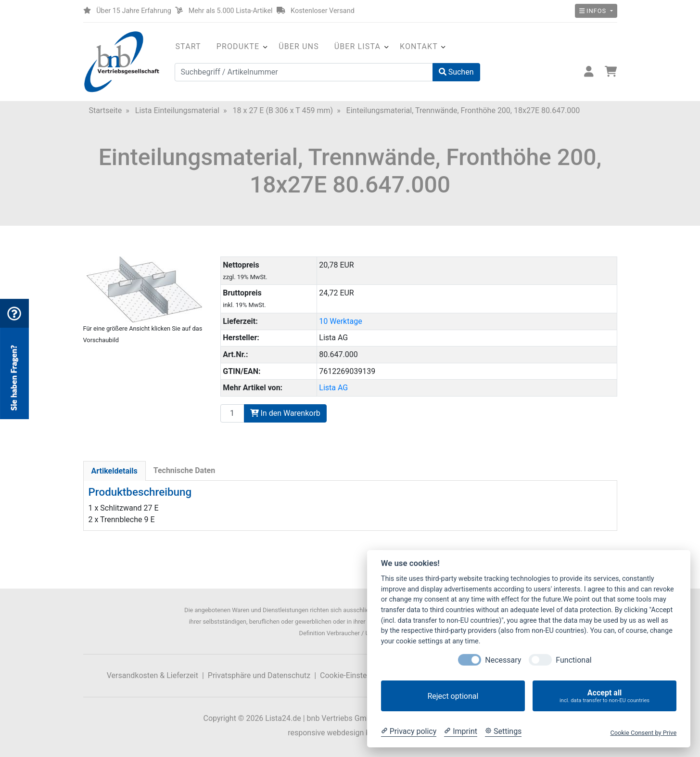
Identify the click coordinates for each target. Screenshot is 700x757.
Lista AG (333, 388)
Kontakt (419, 46)
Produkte (238, 46)
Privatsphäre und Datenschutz (259, 675)
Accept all (605, 696)
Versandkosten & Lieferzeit (153, 675)
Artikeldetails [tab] (115, 471)
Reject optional (453, 696)
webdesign (345, 733)
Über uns (299, 46)
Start (188, 46)
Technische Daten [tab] (184, 470)
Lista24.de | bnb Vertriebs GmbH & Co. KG (337, 718)
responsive (306, 733)
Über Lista (357, 46)
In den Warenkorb (285, 413)
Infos (594, 11)
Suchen (456, 72)
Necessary (503, 660)
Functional (573, 660)
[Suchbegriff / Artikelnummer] (304, 72)
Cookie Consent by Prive (643, 733)
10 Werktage (340, 321)
